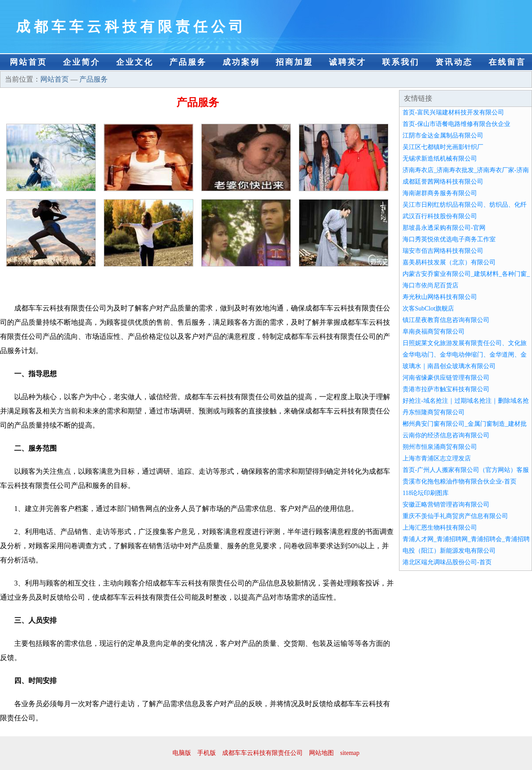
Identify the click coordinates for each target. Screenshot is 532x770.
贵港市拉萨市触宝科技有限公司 (446, 389)
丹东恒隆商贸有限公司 (434, 412)
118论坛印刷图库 (426, 493)
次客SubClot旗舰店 (428, 308)
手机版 (207, 753)
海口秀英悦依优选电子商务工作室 (449, 239)
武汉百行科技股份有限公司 (440, 216)
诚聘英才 (348, 62)
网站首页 (28, 62)
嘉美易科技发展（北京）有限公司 (449, 262)
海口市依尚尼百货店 (430, 285)
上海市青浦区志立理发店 (437, 458)
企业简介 (82, 62)
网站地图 (321, 753)
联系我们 (401, 62)
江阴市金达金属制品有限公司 (443, 136)
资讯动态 (454, 62)
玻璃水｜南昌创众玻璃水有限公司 (449, 366)
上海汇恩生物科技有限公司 (440, 528)
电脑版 (182, 753)
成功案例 (241, 62)
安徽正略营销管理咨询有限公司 (446, 505)
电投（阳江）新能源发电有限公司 (449, 551)
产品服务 (188, 62)
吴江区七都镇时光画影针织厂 (443, 147)
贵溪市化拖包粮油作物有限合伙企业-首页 (460, 481)
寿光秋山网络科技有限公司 (440, 297)
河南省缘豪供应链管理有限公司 (446, 378)
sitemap (350, 753)
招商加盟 (294, 62)
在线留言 (507, 62)
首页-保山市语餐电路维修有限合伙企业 (456, 124)
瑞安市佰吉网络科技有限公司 (443, 251)
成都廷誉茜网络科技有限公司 (443, 182)
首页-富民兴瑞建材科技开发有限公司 (453, 112)
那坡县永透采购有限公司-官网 (444, 228)
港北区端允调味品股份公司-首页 (447, 562)
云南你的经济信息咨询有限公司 (446, 435)
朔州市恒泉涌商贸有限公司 (440, 447)
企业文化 (135, 62)
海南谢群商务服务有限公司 (440, 193)
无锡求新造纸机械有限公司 (440, 159)
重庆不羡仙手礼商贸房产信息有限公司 (455, 516)
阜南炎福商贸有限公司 (434, 332)
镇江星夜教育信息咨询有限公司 (446, 320)
